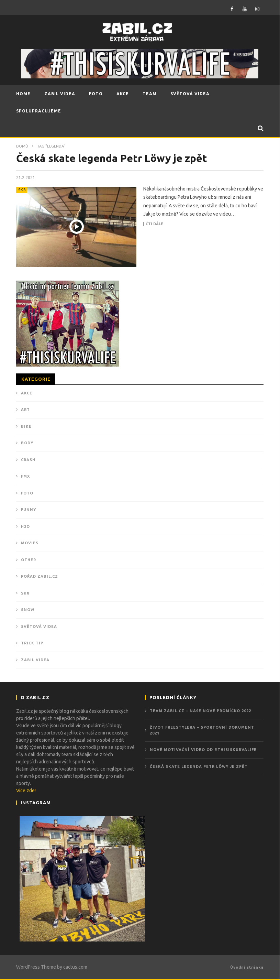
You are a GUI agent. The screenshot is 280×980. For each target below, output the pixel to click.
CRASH (28, 460)
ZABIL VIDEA (60, 94)
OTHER (29, 560)
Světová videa (39, 627)
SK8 (22, 190)
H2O (25, 526)
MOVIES (30, 543)
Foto (27, 493)
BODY (27, 443)
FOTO (96, 94)
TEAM (150, 94)
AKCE (123, 94)
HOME (23, 94)
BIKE (26, 426)
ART (25, 410)
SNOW (28, 610)
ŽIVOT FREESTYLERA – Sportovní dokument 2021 (202, 730)
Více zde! (26, 791)
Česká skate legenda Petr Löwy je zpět (112, 158)
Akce (27, 393)
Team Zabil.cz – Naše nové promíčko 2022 (200, 711)
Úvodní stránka (247, 967)
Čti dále (154, 224)
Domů (22, 146)
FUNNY (29, 510)
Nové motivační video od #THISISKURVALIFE (203, 750)
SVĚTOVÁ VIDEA (190, 94)
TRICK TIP (32, 643)
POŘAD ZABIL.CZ (40, 576)
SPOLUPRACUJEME (39, 111)
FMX (25, 476)
